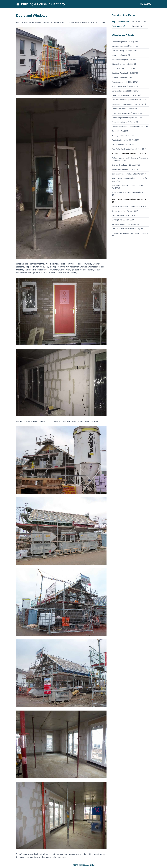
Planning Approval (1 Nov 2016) (125, 82)
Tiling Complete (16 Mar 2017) (124, 144)
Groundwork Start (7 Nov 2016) (125, 86)
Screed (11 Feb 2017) (120, 131)
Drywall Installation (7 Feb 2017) (125, 122)
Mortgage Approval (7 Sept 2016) (125, 46)
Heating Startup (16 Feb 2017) (124, 136)
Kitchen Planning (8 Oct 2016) (124, 64)
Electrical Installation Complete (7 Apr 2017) (130, 206)
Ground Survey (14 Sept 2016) (124, 51)
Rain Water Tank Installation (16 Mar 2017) (129, 149)
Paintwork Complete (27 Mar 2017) (126, 169)
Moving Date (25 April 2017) (123, 220)
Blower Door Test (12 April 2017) (125, 211)
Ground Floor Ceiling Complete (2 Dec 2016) (130, 100)
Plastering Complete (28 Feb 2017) (126, 140)
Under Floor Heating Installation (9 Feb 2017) (130, 127)
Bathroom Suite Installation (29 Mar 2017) (129, 174)
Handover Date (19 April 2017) (124, 215)
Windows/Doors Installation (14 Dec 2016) (129, 104)
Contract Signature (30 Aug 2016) (125, 42)
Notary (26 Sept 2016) (121, 55)
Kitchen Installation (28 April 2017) (126, 224)
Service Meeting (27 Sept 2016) (124, 60)
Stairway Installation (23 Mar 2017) (126, 165)
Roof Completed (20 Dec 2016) (124, 109)
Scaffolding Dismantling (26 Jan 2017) (127, 118)
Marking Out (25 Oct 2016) (122, 77)
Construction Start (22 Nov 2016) (125, 91)
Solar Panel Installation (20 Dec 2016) (127, 113)
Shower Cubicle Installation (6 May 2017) (128, 229)
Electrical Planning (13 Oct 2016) (125, 73)
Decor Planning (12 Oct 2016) (124, 69)
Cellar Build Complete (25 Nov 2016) (126, 95)
